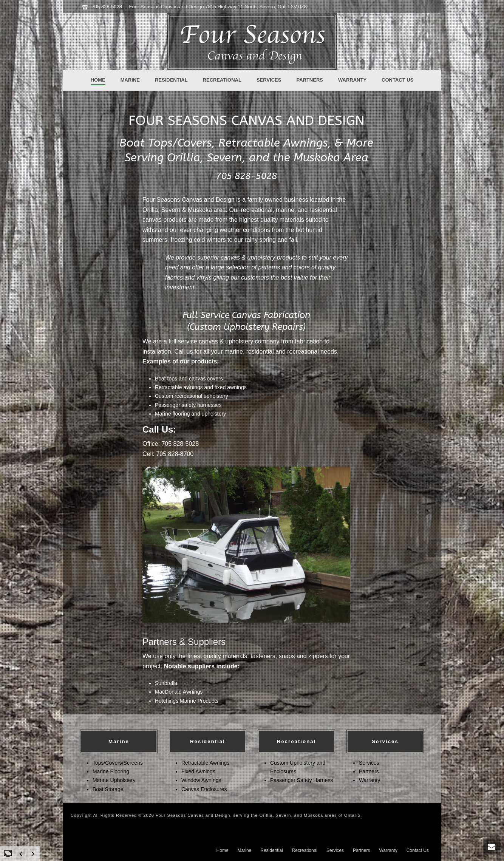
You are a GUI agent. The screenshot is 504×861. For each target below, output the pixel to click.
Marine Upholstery (114, 780)
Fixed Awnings (198, 771)
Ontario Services (89, 827)
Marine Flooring (111, 771)
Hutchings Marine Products (187, 701)
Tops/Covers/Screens (118, 763)
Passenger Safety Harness (302, 780)
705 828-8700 (175, 454)
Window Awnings (201, 780)
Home (98, 80)
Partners (310, 80)
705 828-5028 (107, 7)
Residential (171, 80)
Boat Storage (108, 789)
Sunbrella (166, 683)
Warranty (352, 80)
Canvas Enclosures (204, 789)
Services (269, 80)
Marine (130, 80)
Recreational (222, 80)
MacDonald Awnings (179, 692)
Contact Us (397, 80)
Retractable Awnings (205, 763)
